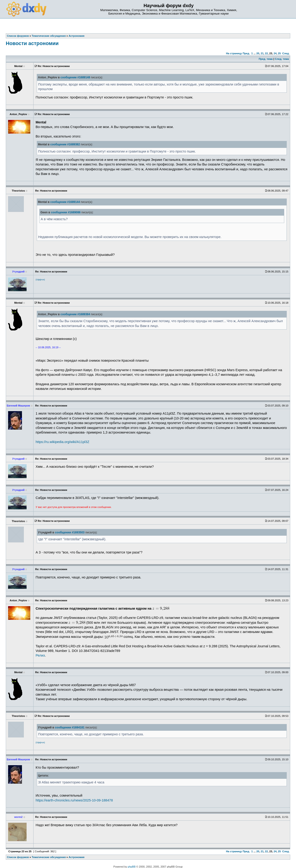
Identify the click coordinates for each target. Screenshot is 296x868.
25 (279, 53)
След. (286, 53)
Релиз (40, 655)
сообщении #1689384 (75, 314)
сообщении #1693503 (70, 532)
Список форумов (18, 857)
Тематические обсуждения (49, 857)
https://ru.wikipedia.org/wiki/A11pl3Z (62, 442)
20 (258, 53)
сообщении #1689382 (65, 144)
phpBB (132, 867)
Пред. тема (266, 59)
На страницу (234, 53)
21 (262, 53)
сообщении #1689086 (66, 212)
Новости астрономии (32, 43)
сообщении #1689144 (65, 202)
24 (275, 53)
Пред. (246, 53)
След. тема (282, 59)
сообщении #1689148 (75, 77)
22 (266, 53)
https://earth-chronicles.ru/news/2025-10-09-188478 (74, 800)
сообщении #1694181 (70, 727)
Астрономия (77, 857)
